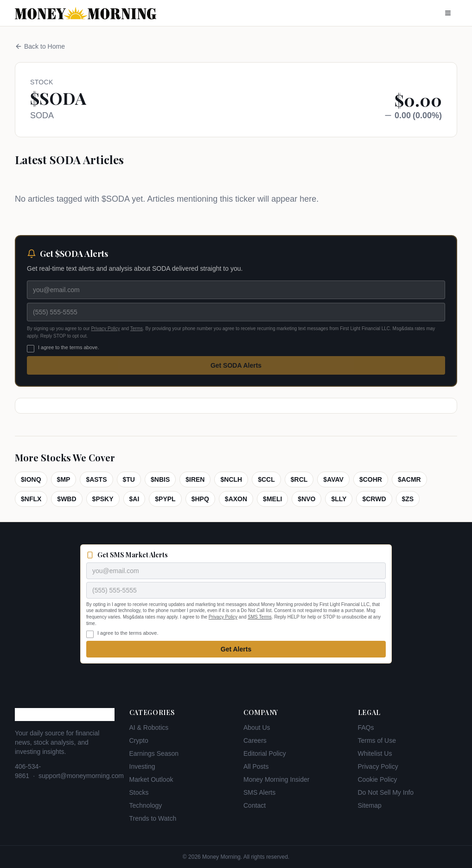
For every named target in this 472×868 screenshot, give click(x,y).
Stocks (139, 792)
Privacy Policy (105, 329)
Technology (146, 805)
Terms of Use (377, 740)
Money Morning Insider (276, 779)
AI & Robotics (149, 728)
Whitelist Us (375, 753)
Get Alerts (236, 649)
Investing (142, 766)
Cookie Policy (378, 779)
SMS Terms (260, 617)
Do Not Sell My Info (386, 792)
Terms (137, 329)
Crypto (139, 740)
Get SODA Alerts (236, 365)
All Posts (256, 766)
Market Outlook (151, 779)
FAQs (366, 728)
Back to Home (40, 46)
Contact (255, 805)
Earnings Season (154, 753)
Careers (255, 740)
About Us (257, 728)
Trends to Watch (153, 818)
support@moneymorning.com (81, 776)
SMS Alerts (259, 792)
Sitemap (370, 805)
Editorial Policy (265, 753)
